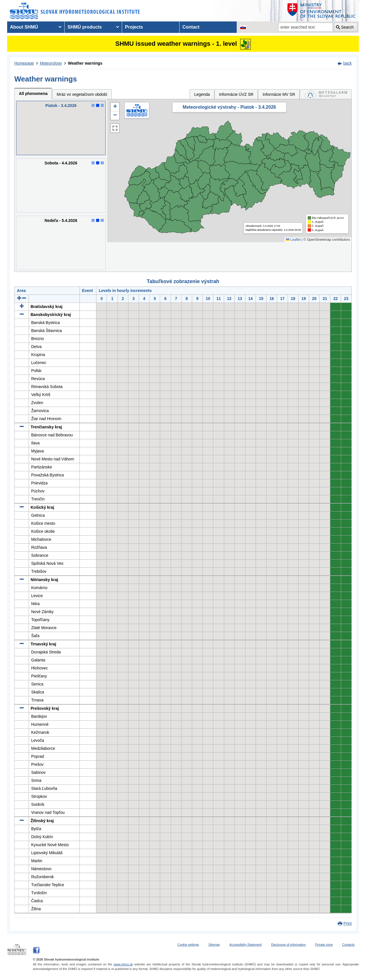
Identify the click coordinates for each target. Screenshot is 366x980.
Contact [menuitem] (191, 27)
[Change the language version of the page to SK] (243, 27)
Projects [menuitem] (134, 27)
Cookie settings (188, 945)
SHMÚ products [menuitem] (85, 27)
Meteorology (51, 63)
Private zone (324, 945)
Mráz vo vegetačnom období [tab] (82, 94)
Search (347, 27)
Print (348, 923)
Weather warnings (85, 63)
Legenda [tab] (202, 94)
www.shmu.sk (123, 964)
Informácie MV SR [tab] (279, 94)
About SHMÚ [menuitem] (24, 27)
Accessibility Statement (245, 945)
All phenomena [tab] (33, 94)
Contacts (348, 945)
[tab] (326, 94)
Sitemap (214, 945)
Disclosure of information (288, 945)
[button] (115, 107)
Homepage (24, 63)
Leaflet (293, 240)
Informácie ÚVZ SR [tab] (236, 94)
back (347, 63)
